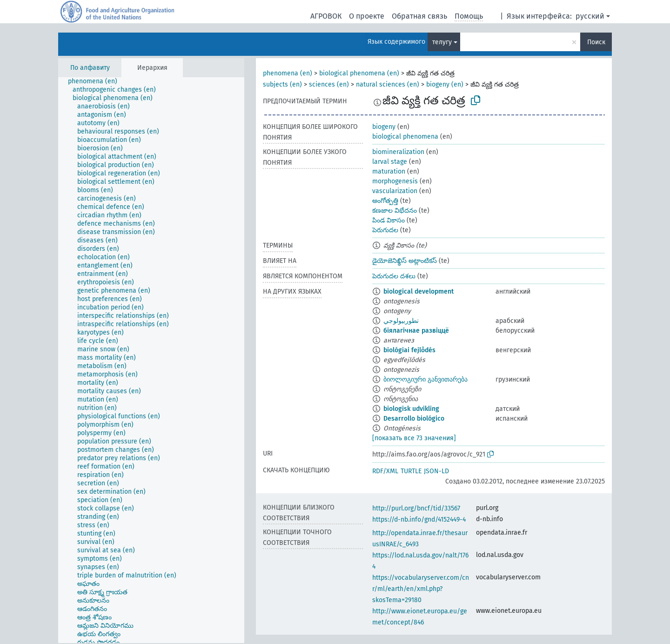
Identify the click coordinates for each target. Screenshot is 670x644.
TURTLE (411, 471)
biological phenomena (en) (359, 73)
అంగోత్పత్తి (385, 201)
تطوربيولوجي (401, 321)
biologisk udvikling (411, 409)
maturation (389, 171)
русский (590, 16)
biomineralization (398, 152)
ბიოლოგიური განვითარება (425, 379)
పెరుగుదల (385, 230)
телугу (442, 42)
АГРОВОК (326, 16)
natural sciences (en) (388, 84)
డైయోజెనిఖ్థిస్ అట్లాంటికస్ (405, 261)
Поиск (596, 42)
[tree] (151, 360)
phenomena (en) (288, 73)
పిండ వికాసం (389, 220)
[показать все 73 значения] (414, 438)
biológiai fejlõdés (409, 350)
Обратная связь (419, 16)
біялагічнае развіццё (416, 331)
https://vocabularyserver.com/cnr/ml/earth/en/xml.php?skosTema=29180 (421, 589)
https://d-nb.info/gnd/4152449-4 (419, 520)
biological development (419, 292)
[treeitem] (97, 81)
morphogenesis (395, 181)
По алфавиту (90, 68)
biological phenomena (405, 137)
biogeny (384, 127)
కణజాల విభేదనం (395, 211)
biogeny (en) (445, 84)
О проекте (367, 16)
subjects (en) (282, 84)
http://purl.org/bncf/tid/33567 (416, 508)
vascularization (395, 191)
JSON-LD (436, 471)
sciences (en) (329, 84)
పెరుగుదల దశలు (394, 276)
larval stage (390, 162)
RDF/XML (385, 471)
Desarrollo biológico (414, 419)
